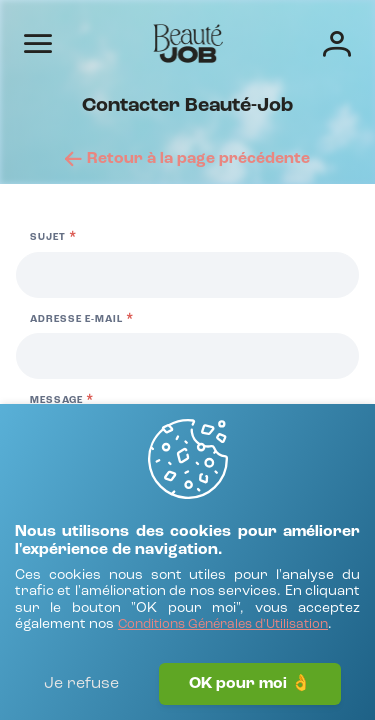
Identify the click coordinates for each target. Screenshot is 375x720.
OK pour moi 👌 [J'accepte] (250, 684)
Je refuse (81, 684)
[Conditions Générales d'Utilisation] (223, 625)
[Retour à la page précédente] (187, 159)
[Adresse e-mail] (187, 356)
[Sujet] (187, 275)
